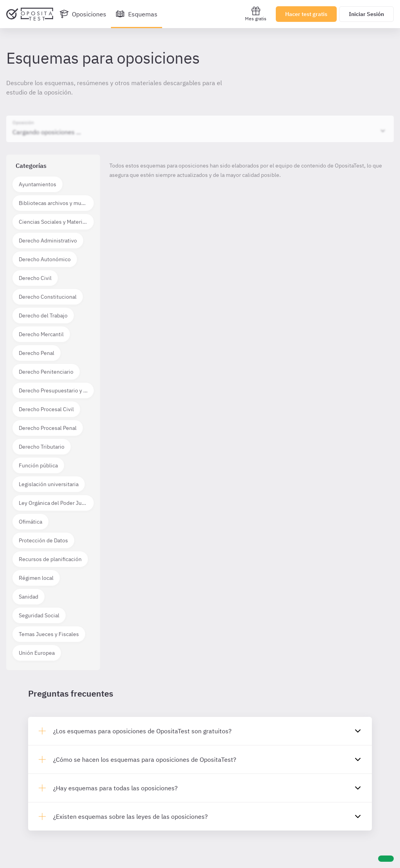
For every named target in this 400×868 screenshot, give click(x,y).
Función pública (38, 465)
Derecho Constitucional (48, 297)
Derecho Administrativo (48, 241)
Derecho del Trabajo (43, 315)
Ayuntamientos (37, 184)
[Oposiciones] (83, 14)
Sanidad (29, 597)
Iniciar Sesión (366, 14)
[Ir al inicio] (30, 14)
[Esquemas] (137, 14)
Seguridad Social (39, 615)
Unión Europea (37, 653)
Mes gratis (256, 14)
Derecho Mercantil (41, 334)
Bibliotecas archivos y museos (56, 203)
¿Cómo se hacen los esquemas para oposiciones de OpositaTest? (145, 759)
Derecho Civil (35, 278)
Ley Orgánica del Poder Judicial (56, 503)
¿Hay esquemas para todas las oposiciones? (115, 788)
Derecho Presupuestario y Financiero (56, 390)
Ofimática (30, 522)
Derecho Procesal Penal (48, 428)
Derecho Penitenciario (46, 372)
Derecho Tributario (42, 447)
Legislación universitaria (49, 484)
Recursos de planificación (50, 559)
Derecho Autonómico (45, 259)
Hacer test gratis (306, 14)
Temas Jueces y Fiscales (49, 634)
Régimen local (36, 578)
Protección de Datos (43, 540)
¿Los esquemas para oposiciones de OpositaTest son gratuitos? (142, 731)
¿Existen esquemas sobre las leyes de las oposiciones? (130, 816)
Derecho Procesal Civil (46, 409)
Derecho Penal (37, 353)
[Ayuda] (386, 859)
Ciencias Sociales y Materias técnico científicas (56, 222)
